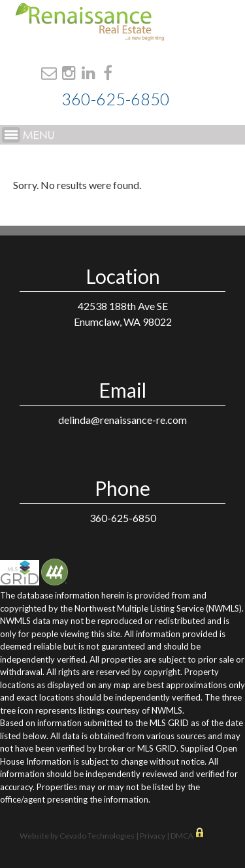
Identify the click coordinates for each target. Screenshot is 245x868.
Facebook (108, 73)
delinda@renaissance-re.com (122, 420)
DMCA (183, 836)
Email (49, 73)
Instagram (69, 73)
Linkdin (89, 73)
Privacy (153, 836)
